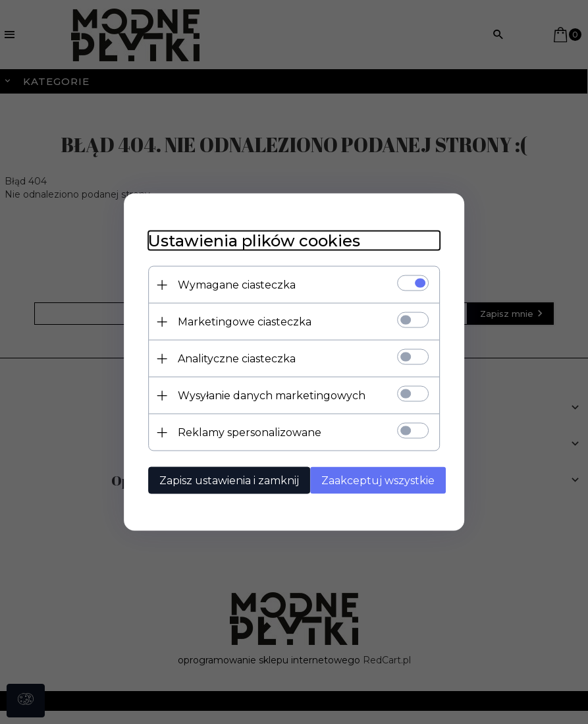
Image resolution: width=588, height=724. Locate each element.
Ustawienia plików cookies (249, 240)
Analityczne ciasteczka (231, 358)
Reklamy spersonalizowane (244, 432)
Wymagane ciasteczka (231, 284)
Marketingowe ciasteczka (239, 321)
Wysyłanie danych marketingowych (266, 395)
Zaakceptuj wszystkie (378, 480)
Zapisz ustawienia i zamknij (224, 480)
